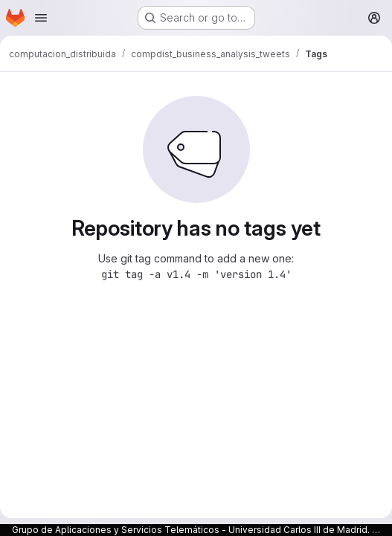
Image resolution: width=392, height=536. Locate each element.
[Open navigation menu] (41, 18)
